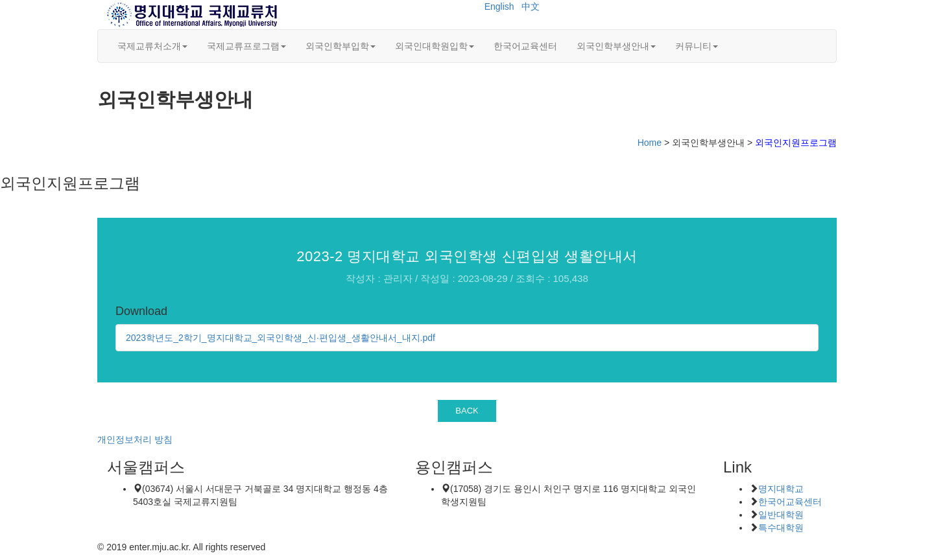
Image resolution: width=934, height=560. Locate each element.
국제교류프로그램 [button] (246, 46)
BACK (467, 411)
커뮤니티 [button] (697, 46)
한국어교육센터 (525, 46)
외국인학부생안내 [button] (616, 46)
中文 (531, 6)
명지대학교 (781, 489)
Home (650, 143)
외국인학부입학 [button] (341, 46)
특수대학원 (781, 528)
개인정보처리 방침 (135, 439)
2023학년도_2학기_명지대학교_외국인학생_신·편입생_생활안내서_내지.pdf (281, 338)
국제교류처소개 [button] (152, 46)
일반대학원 (781, 515)
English (499, 6)
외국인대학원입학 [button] (435, 46)
